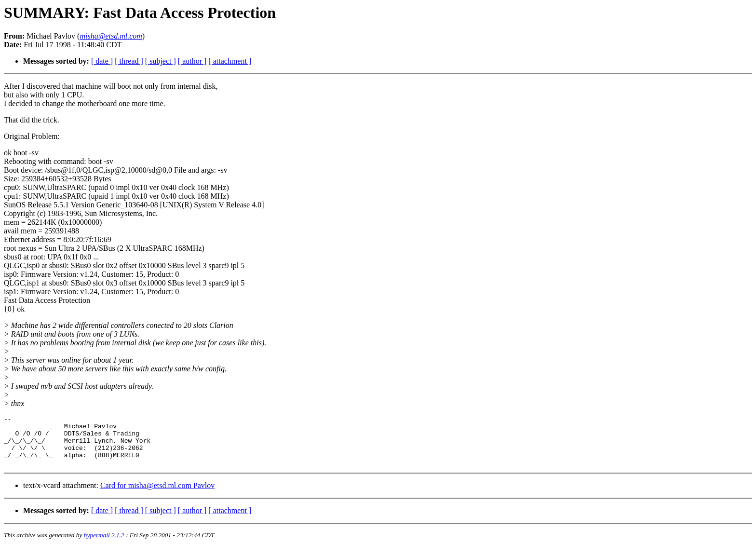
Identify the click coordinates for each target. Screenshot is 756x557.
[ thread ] (129, 61)
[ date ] (102, 61)
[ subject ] (161, 61)
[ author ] (192, 61)
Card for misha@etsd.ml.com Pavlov (157, 496)
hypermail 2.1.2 (104, 545)
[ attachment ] (230, 61)
